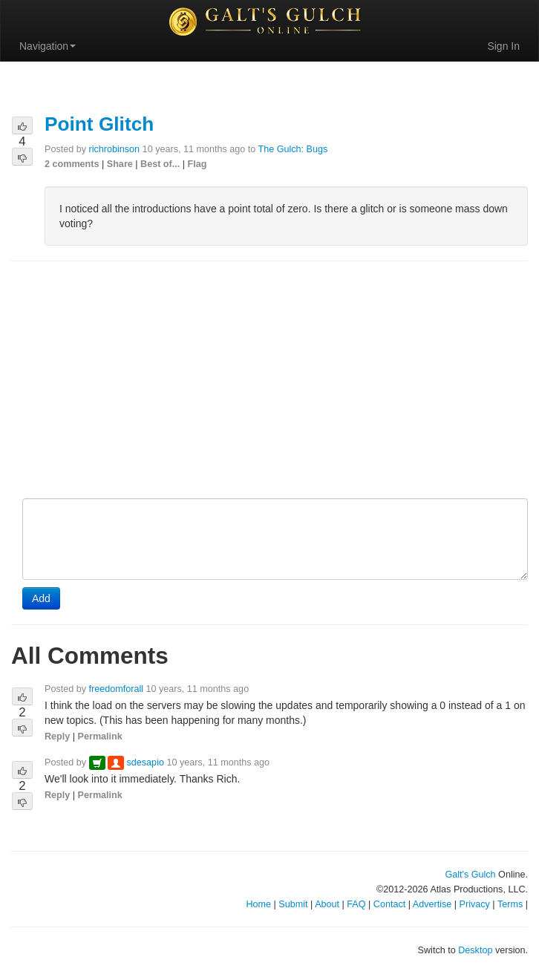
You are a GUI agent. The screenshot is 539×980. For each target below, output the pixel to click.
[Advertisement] (269, 381)
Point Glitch (99, 124)
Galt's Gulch (470, 875)
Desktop (475, 950)
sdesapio (146, 762)
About (327, 904)
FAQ (356, 904)
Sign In (503, 46)
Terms (510, 904)
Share (120, 164)
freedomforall (117, 689)
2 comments (72, 164)
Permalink (100, 736)
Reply (57, 736)
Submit (293, 904)
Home (258, 904)
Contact (389, 904)
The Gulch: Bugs (293, 149)
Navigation (48, 46)
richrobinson (115, 149)
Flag (197, 164)
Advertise (432, 904)
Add (41, 598)
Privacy (475, 904)
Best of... (160, 164)
